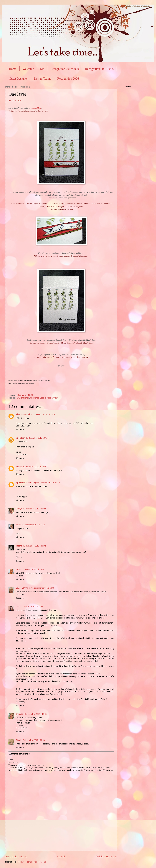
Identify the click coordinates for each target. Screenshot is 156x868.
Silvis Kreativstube (24, 414)
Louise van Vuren (23, 588)
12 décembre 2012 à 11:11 (37, 438)
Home (13, 69)
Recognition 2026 (68, 79)
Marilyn (19, 509)
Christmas (35, 398)
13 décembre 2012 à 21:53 (33, 740)
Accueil (61, 856)
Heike (18, 569)
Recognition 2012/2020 (65, 69)
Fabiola (19, 467)
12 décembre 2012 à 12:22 (51, 483)
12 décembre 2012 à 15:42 (34, 509)
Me (42, 69)
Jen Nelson (20, 438)
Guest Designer (18, 79)
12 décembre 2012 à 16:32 (34, 546)
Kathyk (19, 525)
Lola (18, 606)
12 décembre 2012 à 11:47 (34, 467)
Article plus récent (16, 856)
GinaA (18, 740)
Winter (55, 398)
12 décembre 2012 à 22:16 (43, 588)
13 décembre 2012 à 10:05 (35, 714)
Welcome (28, 69)
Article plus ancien (106, 856)
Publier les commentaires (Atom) (32, 862)
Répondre (20, 429)
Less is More (36, 108)
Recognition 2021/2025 (99, 69)
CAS (18, 398)
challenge (25, 398)
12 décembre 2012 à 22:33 (32, 606)
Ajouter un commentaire (20, 754)
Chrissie (19, 714)
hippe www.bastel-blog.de (27, 483)
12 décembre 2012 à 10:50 (44, 414)
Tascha (19, 546)
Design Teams (42, 79)
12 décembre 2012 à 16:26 (34, 525)
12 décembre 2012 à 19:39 (33, 569)
